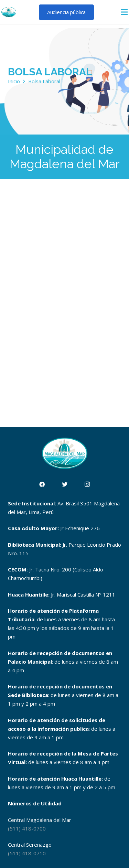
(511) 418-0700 (27, 828)
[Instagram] (87, 484)
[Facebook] (42, 484)
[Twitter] (65, 484)
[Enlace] (9, 12)
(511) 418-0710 (27, 853)
